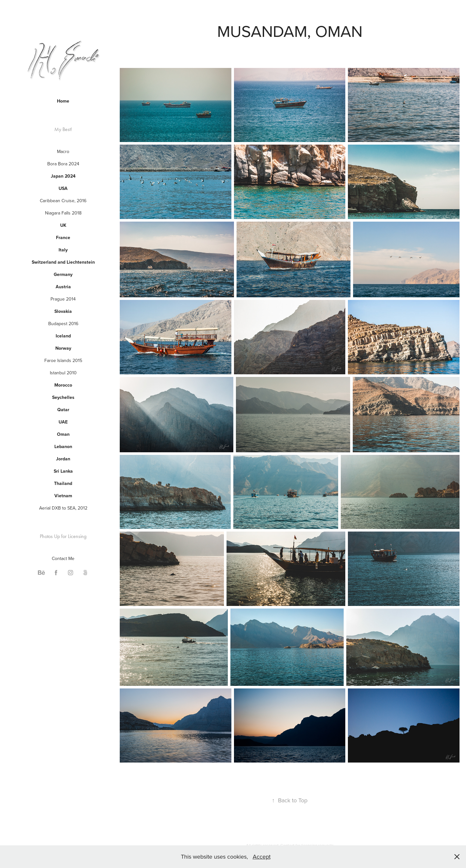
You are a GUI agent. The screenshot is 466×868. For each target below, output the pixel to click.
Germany (63, 274)
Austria (63, 287)
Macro (63, 151)
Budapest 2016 (63, 324)
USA (63, 188)
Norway (63, 348)
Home (63, 101)
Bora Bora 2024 (63, 164)
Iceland (63, 336)
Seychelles (63, 397)
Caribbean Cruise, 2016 (63, 201)
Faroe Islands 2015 (63, 360)
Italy (63, 250)
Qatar (63, 410)
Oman (63, 434)
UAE (63, 422)
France (63, 237)
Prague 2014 (63, 299)
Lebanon (63, 446)
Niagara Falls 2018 (63, 213)
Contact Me (63, 558)
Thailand (63, 483)
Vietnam (63, 496)
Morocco (63, 385)
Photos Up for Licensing (63, 536)
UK (63, 225)
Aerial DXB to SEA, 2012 (63, 508)
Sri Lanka (63, 471)
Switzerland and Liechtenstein (63, 262)
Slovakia (63, 311)
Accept (262, 857)
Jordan (63, 459)
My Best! (63, 129)
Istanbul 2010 (63, 373)
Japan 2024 (63, 176)
